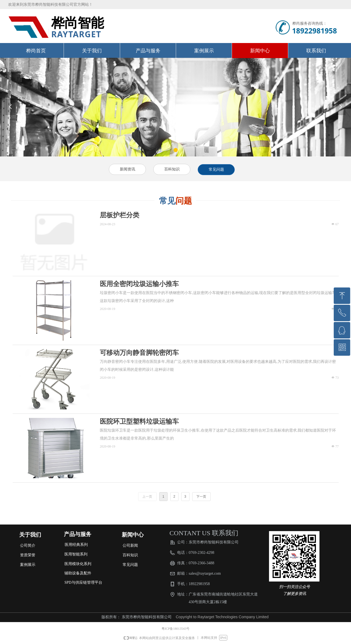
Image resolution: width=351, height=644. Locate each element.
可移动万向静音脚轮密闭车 (139, 353)
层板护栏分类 (120, 215)
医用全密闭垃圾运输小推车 (139, 284)
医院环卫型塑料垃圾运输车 (139, 421)
